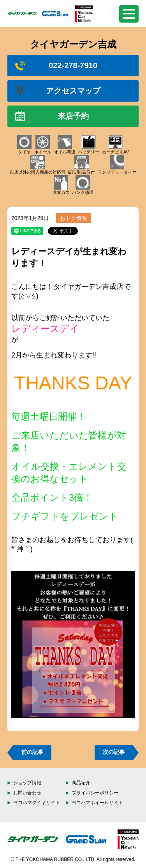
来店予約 (52, 116)
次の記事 (114, 752)
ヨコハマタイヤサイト (37, 803)
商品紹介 (81, 783)
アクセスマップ (58, 91)
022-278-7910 (56, 66)
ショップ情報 (27, 783)
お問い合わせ (27, 793)
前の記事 (32, 752)
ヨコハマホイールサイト (97, 803)
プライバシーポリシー (95, 793)
